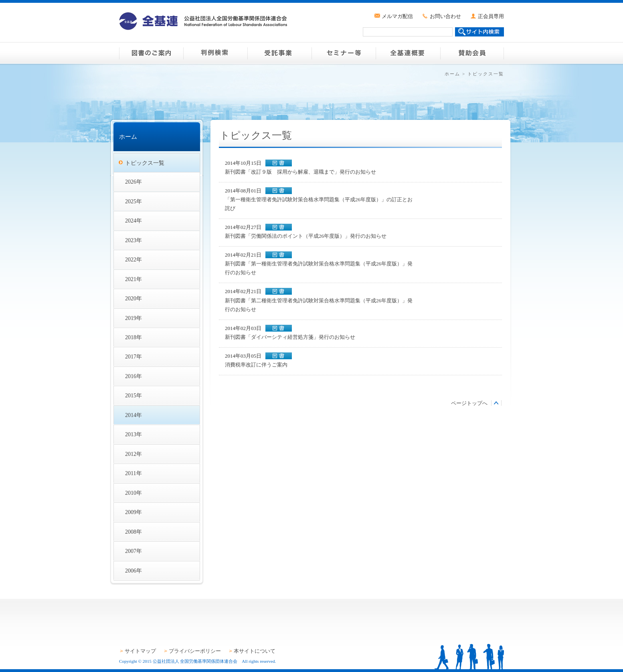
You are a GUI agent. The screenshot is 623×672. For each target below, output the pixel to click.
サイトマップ (140, 651)
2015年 (133, 395)
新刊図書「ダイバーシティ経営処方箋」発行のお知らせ (290, 337)
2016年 (133, 376)
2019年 (133, 318)
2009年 (133, 512)
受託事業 (279, 53)
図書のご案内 (151, 53)
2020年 (133, 298)
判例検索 (215, 53)
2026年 (133, 182)
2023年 (133, 240)
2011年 (133, 473)
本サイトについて (255, 651)
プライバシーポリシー (195, 651)
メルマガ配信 (397, 16)
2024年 (133, 221)
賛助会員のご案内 (472, 53)
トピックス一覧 (145, 163)
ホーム (452, 74)
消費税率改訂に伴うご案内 (256, 365)
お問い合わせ (445, 16)
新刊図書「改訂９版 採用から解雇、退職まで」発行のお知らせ (300, 172)
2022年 (133, 259)
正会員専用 (491, 16)
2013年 (133, 434)
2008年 (133, 532)
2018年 (133, 337)
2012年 (133, 454)
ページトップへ (469, 403)
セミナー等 (344, 53)
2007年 (133, 551)
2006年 (133, 571)
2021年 (133, 279)
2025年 (133, 201)
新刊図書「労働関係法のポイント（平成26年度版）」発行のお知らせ (306, 236)
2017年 (133, 356)
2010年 (133, 493)
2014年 (133, 415)
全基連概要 (408, 53)
